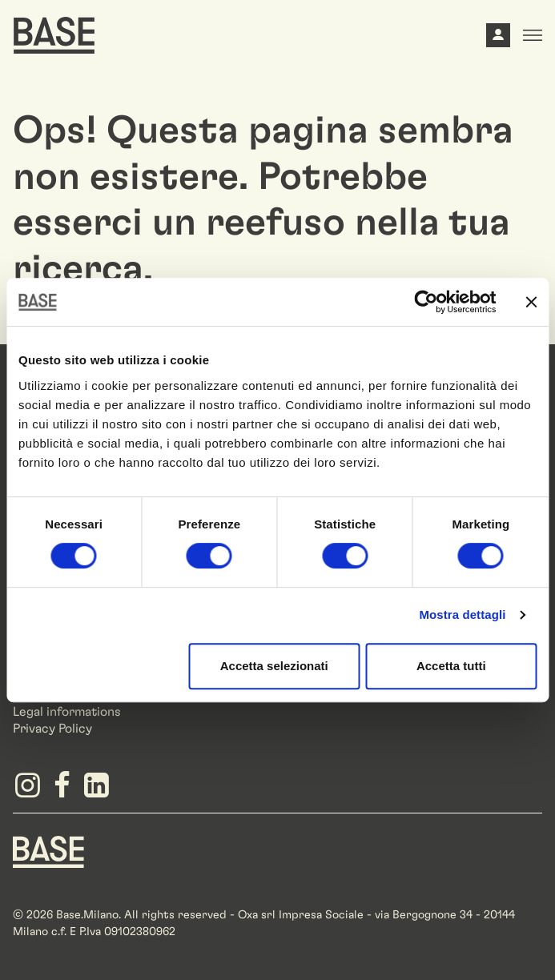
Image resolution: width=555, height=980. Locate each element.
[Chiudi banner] (531, 302)
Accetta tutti (451, 666)
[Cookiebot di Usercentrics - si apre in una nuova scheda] (426, 302)
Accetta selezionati (274, 666)
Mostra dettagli (462, 615)
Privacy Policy (52, 729)
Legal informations (67, 712)
